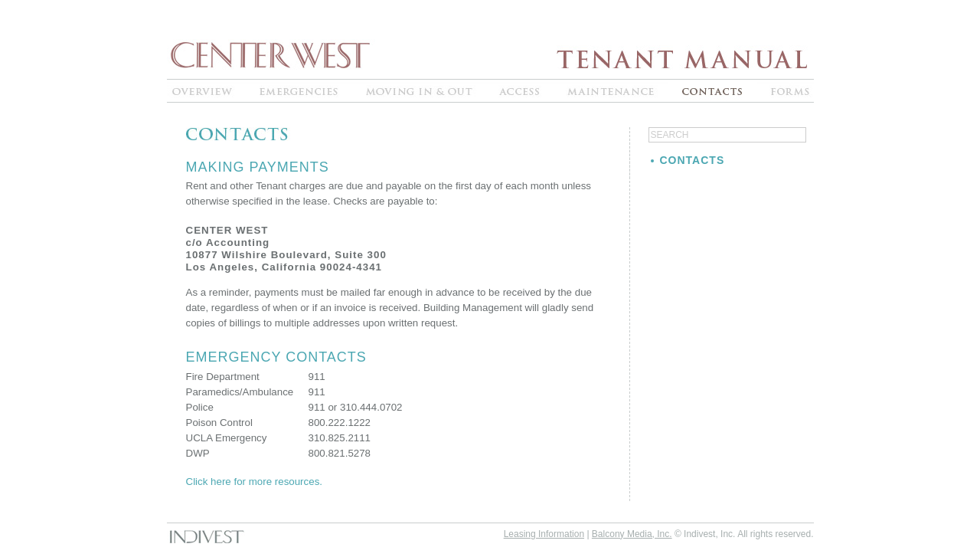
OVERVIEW (207, 91)
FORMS (786, 91)
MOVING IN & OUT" (420, 91)
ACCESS (520, 91)
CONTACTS (713, 91)
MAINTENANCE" (611, 91)
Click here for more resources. (255, 482)
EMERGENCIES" (301, 91)
